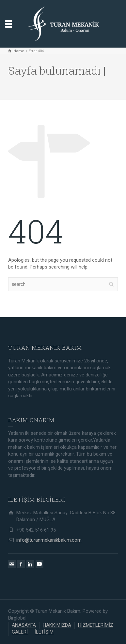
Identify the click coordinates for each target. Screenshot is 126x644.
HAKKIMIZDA (57, 625)
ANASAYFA (24, 625)
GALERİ (20, 632)
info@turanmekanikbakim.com (49, 540)
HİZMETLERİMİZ (96, 625)
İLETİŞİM (44, 632)
